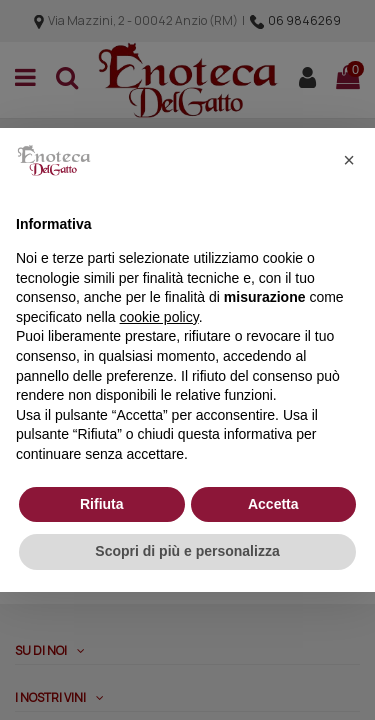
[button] (349, 160)
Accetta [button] (273, 504)
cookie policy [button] (159, 317)
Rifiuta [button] (102, 504)
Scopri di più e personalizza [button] (187, 551)
